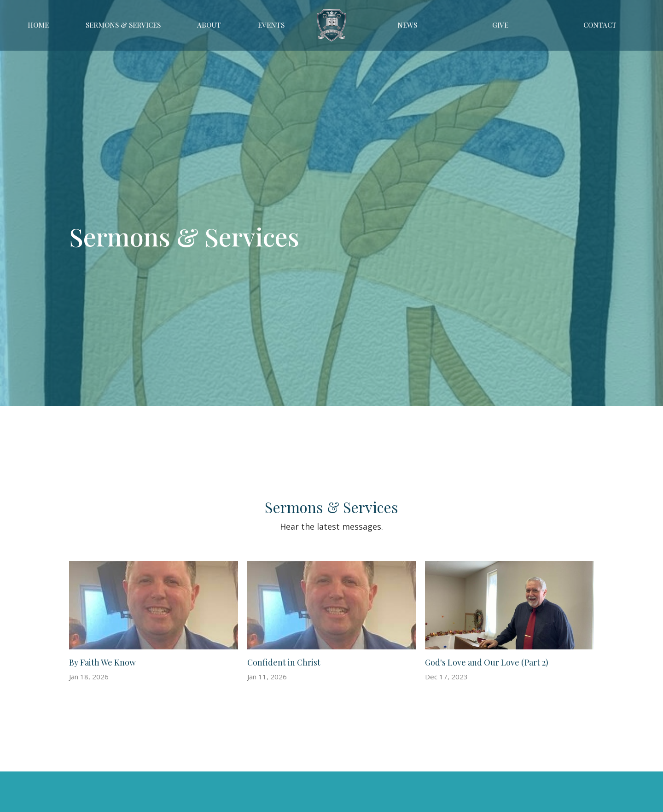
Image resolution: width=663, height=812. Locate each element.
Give (500, 25)
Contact (600, 25)
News (407, 25)
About (209, 25)
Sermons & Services (123, 25)
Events (271, 25)
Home (38, 25)
